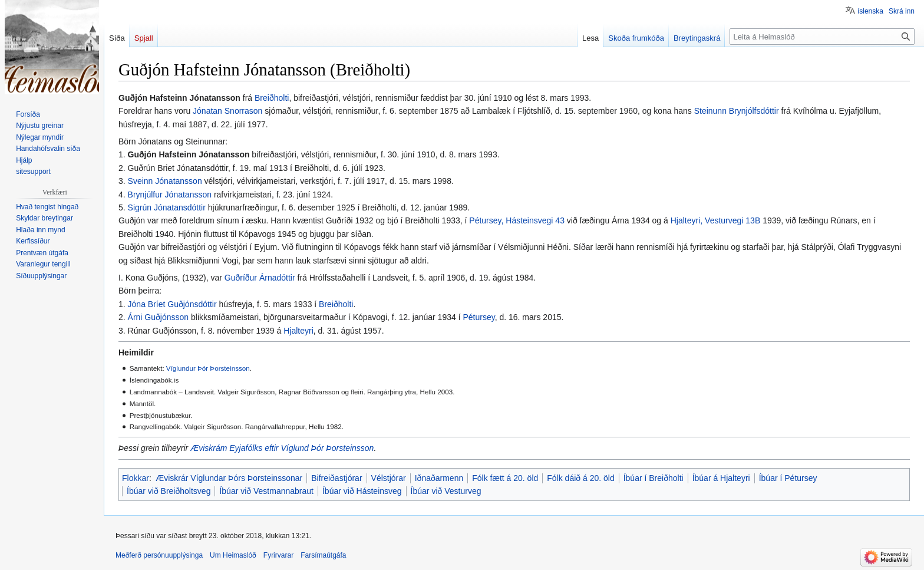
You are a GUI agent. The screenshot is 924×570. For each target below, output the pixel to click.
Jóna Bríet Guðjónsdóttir (172, 304)
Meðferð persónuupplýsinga (159, 555)
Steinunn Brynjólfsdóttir (737, 111)
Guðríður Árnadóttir (260, 278)
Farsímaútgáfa (323, 555)
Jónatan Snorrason (227, 111)
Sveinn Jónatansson (165, 181)
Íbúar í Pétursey (788, 478)
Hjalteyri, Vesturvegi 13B (716, 220)
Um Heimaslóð (233, 555)
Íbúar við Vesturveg (446, 491)
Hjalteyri (298, 331)
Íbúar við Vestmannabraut (266, 491)
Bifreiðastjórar (336, 478)
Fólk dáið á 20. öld (580, 478)
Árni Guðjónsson (159, 317)
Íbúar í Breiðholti (654, 478)
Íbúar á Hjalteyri (721, 478)
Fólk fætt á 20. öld (505, 478)
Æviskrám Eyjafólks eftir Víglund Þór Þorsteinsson (282, 448)
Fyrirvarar (278, 555)
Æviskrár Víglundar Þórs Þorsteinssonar (229, 478)
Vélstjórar (389, 478)
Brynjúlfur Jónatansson (170, 195)
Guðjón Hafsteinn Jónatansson (189, 154)
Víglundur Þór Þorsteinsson (208, 368)
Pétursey (478, 317)
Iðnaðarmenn (439, 478)
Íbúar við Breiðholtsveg (169, 491)
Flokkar (136, 478)
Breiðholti (272, 98)
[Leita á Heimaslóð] (822, 37)
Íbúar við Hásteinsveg (362, 491)
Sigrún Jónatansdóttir (167, 207)
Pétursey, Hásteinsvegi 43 (517, 220)
